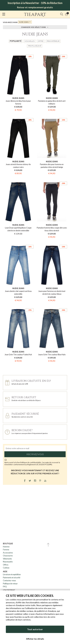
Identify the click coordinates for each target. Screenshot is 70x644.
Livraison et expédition (12, 574)
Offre (41, 41)
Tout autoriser (35, 629)
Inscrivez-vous (35, 454)
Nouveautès (8, 562)
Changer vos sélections (34, 27)
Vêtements (7, 559)
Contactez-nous (9, 581)
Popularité (16, 41)
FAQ (5, 587)
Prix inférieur (53, 41)
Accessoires (8, 553)
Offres (6, 565)
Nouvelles (30, 41)
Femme (6, 550)
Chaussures (8, 556)
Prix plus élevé (35, 46)
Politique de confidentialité (31, 462)
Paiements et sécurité (12, 578)
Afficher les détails (35, 639)
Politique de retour (10, 584)
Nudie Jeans (24, 22)
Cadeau (6, 568)
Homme (6, 547)
